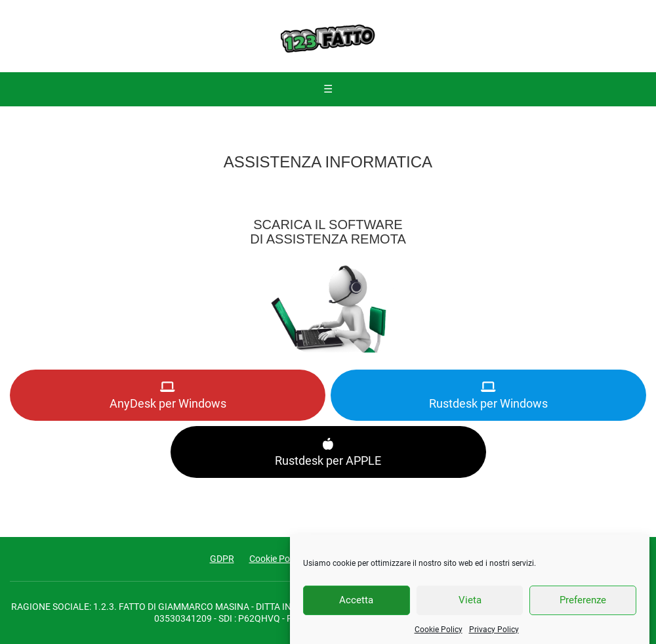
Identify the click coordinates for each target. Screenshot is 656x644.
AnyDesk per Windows (168, 395)
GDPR (222, 559)
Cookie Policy (439, 637)
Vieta (470, 607)
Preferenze (583, 607)
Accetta (356, 607)
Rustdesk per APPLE (328, 452)
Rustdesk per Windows (488, 395)
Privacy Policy (494, 637)
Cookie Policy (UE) (286, 559)
